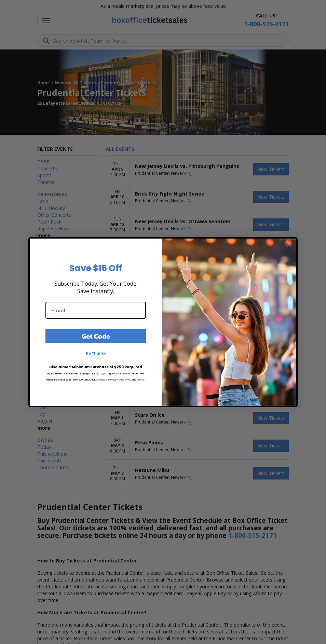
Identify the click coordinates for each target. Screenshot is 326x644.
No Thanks (96, 353)
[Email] (96, 310)
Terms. (141, 380)
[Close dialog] (289, 246)
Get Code (96, 336)
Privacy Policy (124, 380)
